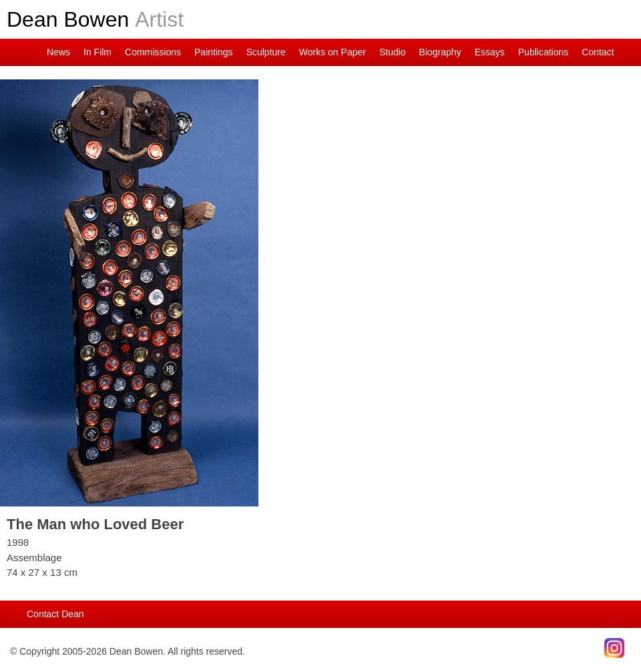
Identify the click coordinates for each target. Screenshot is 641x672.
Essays (490, 52)
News (58, 52)
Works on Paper (333, 52)
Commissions (153, 52)
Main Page (30, 52)
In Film (97, 52)
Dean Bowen (95, 19)
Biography (440, 52)
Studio (393, 52)
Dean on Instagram (10, 52)
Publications (544, 52)
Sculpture (266, 52)
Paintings (214, 52)
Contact (598, 52)
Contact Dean (55, 614)
